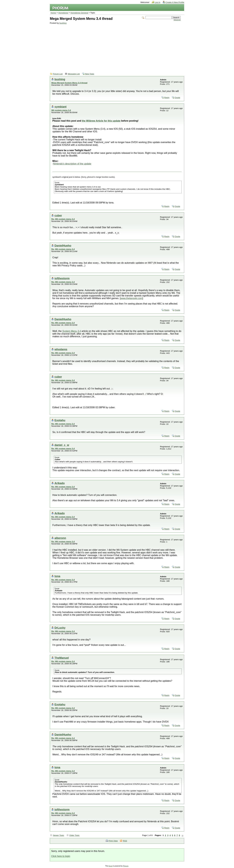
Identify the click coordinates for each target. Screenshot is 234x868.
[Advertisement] (115, 46)
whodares (61, 349)
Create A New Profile (175, 2)
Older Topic (74, 835)
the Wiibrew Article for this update (101, 121)
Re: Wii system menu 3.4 (63, 219)
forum (111, 866)
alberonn (60, 538)
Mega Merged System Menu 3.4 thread (69, 83)
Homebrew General (79, 13)
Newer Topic (59, 835)
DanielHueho (63, 246)
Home (53, 13)
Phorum (126, 866)
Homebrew (63, 13)
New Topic (90, 74)
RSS (125, 841)
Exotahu (60, 420)
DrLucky (60, 628)
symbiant (61, 107)
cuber (58, 215)
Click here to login (61, 856)
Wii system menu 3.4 (61, 110)
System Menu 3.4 (72, 331)
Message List (74, 74)
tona (57, 576)
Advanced (177, 20)
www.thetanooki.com (131, 298)
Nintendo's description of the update (72, 164)
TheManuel (62, 658)
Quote (177, 98)
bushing (63, 23)
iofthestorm (62, 278)
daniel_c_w (62, 445)
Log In (157, 2)
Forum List (58, 74)
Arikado (60, 483)
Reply (167, 98)
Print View (113, 841)
